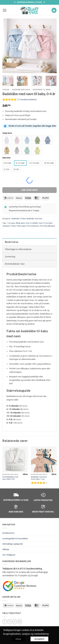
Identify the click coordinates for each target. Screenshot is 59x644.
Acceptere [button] (39, 639)
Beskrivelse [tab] (12, 242)
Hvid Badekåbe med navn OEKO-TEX (10, 478)
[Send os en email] (20, 622)
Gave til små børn (46, 223)
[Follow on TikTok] (15, 622)
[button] (5, 10)
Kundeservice (8, 533)
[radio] (7, 140)
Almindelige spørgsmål (13, 544)
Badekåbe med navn (21, 90)
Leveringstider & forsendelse (15, 539)
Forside (6, 90)
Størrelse (6, 158)
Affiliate (6, 549)
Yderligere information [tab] (18, 249)
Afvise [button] (18, 639)
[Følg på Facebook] (5, 622)
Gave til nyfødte (32, 223)
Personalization (33, 226)
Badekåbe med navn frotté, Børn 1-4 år (39, 478)
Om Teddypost (9, 555)
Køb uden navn (29, 190)
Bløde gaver (20, 223)
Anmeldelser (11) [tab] (15, 264)
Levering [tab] (10, 257)
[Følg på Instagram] (10, 622)
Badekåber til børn (42, 90)
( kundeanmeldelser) (27, 99)
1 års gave (11, 223)
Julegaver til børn (9, 226)
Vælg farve (7, 133)
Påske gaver (21, 226)
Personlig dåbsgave (47, 226)
